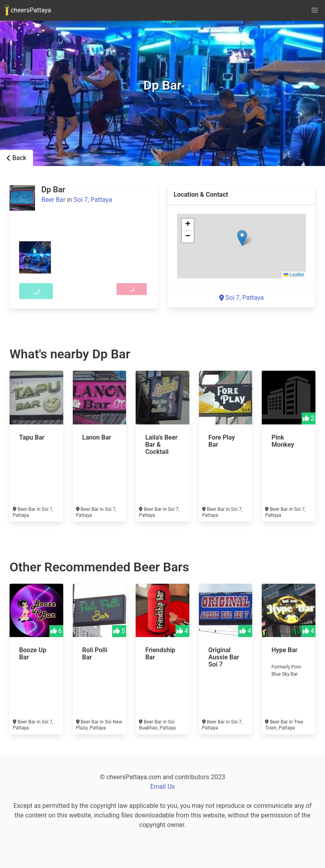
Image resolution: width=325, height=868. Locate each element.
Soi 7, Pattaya (93, 200)
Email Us (162, 787)
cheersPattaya (28, 10)
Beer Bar (53, 200)
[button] (242, 238)
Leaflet (294, 275)
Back (17, 158)
